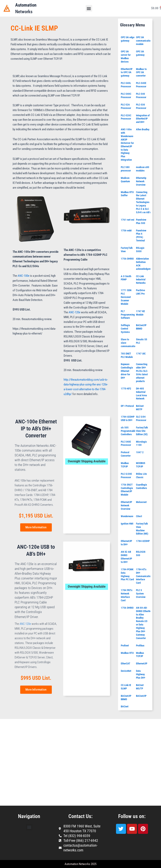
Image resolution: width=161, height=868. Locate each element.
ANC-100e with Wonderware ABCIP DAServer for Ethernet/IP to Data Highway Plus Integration (127, 145)
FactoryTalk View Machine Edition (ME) (142, 529)
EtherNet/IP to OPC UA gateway (127, 72)
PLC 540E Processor (126, 443)
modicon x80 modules (143, 169)
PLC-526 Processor (126, 106)
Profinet (125, 646)
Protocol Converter (126, 454)
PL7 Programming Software (128, 315)
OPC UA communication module (144, 41)
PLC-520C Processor (126, 117)
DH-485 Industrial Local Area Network (141, 394)
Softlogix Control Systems (125, 329)
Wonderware (127, 516)
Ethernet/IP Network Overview (126, 505)
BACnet (125, 706)
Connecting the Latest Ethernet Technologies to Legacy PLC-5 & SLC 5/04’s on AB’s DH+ (146, 202)
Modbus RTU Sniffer (127, 194)
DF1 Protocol (127, 406)
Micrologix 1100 (141, 443)
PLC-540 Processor (141, 96)
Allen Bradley (143, 129)
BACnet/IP (141, 696)
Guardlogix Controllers (141, 486)
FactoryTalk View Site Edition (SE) (142, 431)
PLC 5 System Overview (141, 594)
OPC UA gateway (140, 53)
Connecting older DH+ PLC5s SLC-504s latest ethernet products (142, 373)
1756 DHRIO (127, 608)
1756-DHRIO (127, 259)
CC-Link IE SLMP (126, 687)
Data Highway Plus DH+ (141, 674)
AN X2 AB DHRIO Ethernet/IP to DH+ (126, 557)
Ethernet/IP (142, 663)
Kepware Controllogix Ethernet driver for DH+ (127, 371)
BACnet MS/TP (140, 687)
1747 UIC (141, 354)
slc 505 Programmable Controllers (128, 431)
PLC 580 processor (126, 169)
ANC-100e (23, 276)
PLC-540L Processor (126, 85)
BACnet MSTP (140, 408)
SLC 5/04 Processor (141, 418)
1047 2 (140, 452)
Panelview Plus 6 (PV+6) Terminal (141, 236)
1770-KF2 (126, 389)
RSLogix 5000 (140, 250)
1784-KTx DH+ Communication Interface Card (144, 576)
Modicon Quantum (125, 180)
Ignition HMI (127, 524)
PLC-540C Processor (126, 96)
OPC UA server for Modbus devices (126, 57)
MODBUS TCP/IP (141, 465)
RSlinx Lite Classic (141, 476)
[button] (89, 8)
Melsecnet (141, 502)
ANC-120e (74, 312)
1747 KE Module (140, 313)
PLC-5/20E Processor (126, 476)
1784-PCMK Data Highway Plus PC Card (127, 574)
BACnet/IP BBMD (141, 327)
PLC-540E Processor (141, 85)
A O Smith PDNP (126, 278)
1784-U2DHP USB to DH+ (128, 418)
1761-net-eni (127, 220)
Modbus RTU (127, 653)
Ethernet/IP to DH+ (126, 543)
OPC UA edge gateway (128, 39)
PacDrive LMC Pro (140, 292)
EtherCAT (125, 663)
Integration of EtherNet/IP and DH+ (143, 119)
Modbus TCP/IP (125, 465)
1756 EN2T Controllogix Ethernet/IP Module (127, 490)
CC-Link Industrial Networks (141, 280)
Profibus (140, 646)
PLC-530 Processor (141, 106)
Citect (139, 516)
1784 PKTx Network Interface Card (127, 595)
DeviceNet (126, 671)
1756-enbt (126, 230)
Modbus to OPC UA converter (141, 72)
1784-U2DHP (143, 541)
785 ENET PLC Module (127, 355)
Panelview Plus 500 (141, 221)
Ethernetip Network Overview (141, 181)
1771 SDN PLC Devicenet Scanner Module (126, 297)
